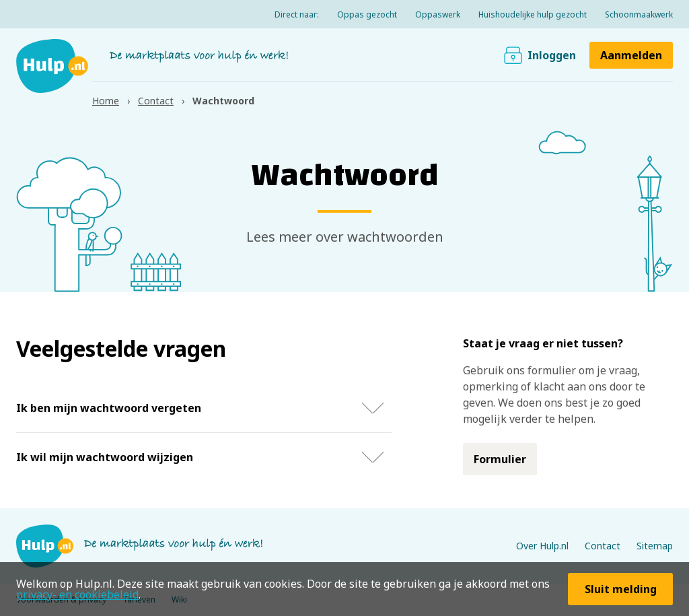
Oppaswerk (438, 14)
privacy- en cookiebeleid (77, 594)
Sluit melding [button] (621, 589)
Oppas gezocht (367, 14)
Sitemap (655, 546)
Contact (603, 546)
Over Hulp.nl (542, 546)
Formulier (500, 459)
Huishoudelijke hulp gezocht (533, 14)
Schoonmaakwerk (639, 14)
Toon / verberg (373, 408)
